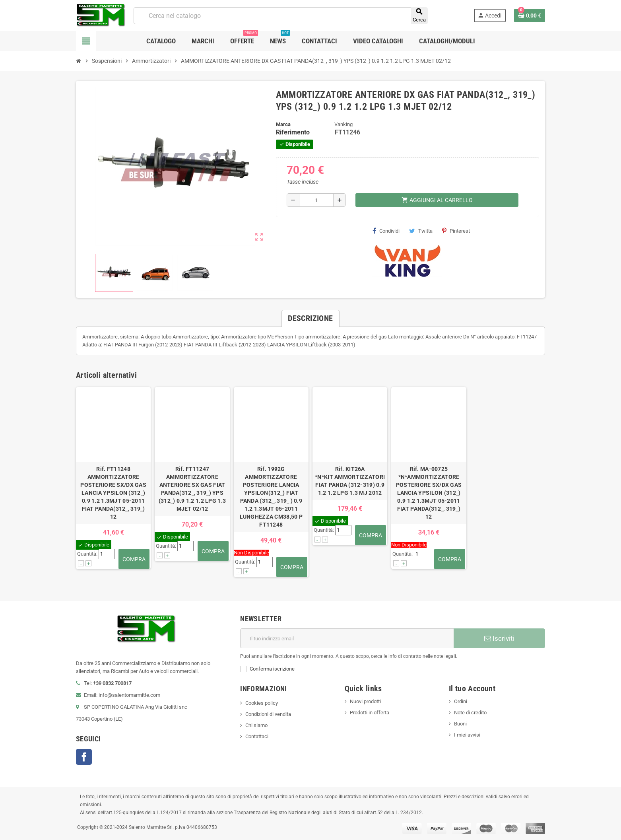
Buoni (460, 724)
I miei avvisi (467, 735)
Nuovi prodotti (365, 701)
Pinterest (456, 231)
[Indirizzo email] (347, 638)
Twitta (421, 231)
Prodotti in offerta (370, 713)
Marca (283, 124)
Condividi (386, 231)
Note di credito (470, 713)
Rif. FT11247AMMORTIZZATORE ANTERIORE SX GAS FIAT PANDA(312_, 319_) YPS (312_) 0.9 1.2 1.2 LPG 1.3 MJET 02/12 (192, 489)
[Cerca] (280, 16)
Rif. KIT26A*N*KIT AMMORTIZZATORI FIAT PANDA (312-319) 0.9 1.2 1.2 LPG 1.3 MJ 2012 (350, 481)
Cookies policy (262, 703)
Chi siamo (256, 725)
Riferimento (293, 132)
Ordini (461, 701)
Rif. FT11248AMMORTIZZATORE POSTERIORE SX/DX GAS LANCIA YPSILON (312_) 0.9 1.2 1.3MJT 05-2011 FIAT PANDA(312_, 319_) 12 (113, 493)
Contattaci (257, 736)
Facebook (84, 757)
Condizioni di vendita (268, 714)
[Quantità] (316, 200)
